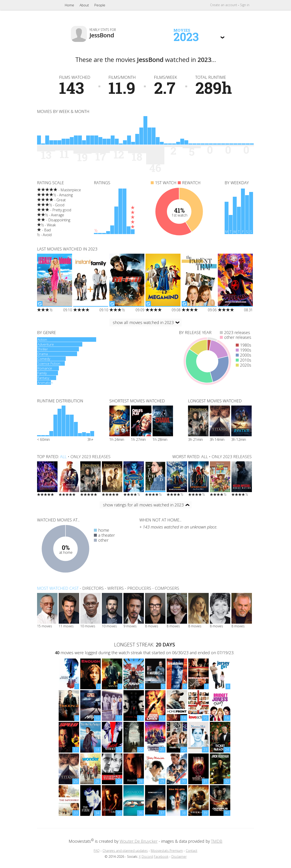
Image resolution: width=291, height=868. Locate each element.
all (63, 457)
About (84, 5)
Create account (224, 5)
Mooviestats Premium (167, 851)
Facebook (161, 857)
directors (93, 588)
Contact (192, 851)
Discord (147, 857)
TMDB (217, 841)
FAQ (97, 851)
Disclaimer (179, 857)
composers (167, 588)
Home (69, 5)
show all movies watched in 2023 (143, 322)
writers (115, 588)
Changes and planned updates (125, 851)
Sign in (245, 5)
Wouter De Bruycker (139, 841)
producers (139, 588)
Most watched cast (58, 588)
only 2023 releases (90, 457)
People (100, 5)
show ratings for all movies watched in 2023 (143, 505)
